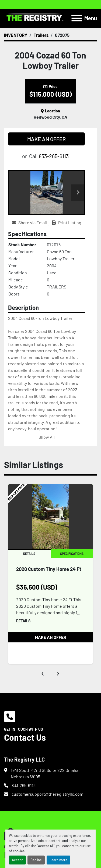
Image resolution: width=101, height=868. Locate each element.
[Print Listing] (67, 223)
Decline (36, 860)
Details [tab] (29, 554)
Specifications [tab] (72, 554)
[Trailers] (41, 35)
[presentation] (43, 672)
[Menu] (77, 18)
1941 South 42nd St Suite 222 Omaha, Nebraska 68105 (45, 773)
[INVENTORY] (16, 35)
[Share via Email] (30, 223)
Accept (17, 860)
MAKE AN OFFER (46, 139)
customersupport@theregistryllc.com (47, 794)
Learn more (58, 860)
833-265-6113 (54, 156)
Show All (47, 437)
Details (23, 621)
